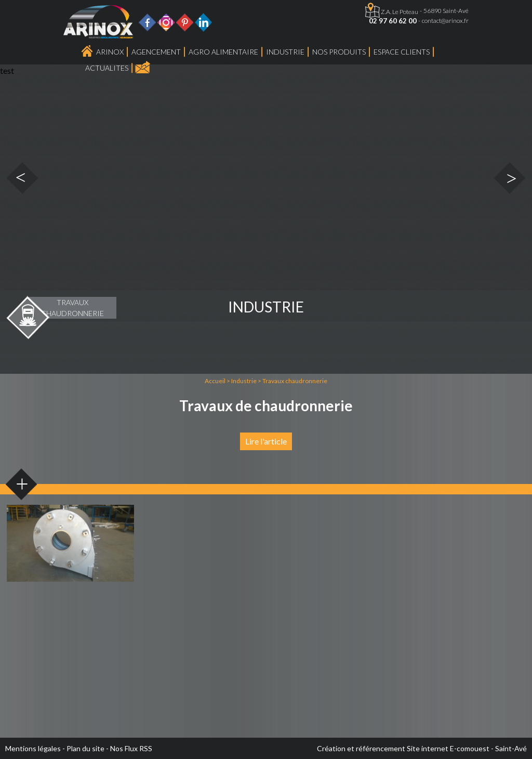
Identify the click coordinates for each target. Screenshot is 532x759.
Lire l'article (266, 441)
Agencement (156, 52)
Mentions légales (33, 748)
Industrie (285, 52)
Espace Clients (402, 52)
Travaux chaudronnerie (295, 381)
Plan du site (85, 748)
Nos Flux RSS (131, 748)
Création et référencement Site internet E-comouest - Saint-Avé (422, 748)
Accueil (215, 381)
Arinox (110, 52)
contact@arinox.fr (445, 21)
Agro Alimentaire (223, 52)
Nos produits (339, 52)
